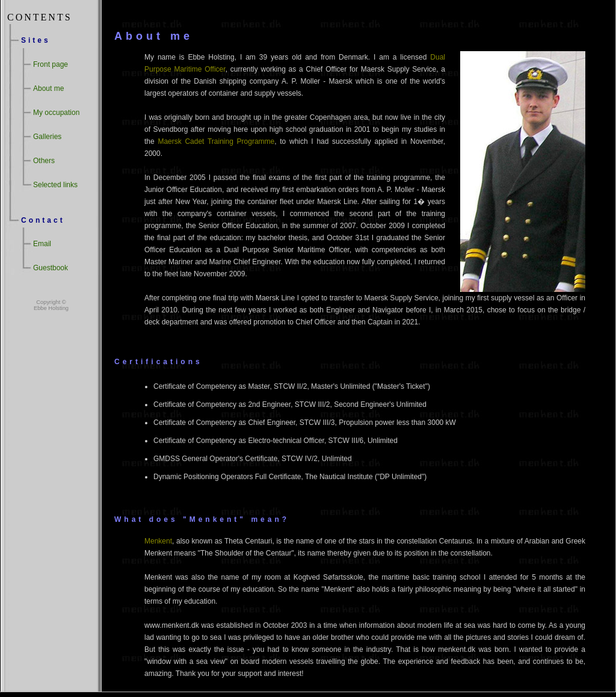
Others (44, 161)
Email (42, 244)
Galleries (47, 137)
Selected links (55, 185)
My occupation (56, 113)
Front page (51, 64)
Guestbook (51, 268)
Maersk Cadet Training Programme (216, 141)
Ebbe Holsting (51, 308)
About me (48, 88)
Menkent (158, 541)
